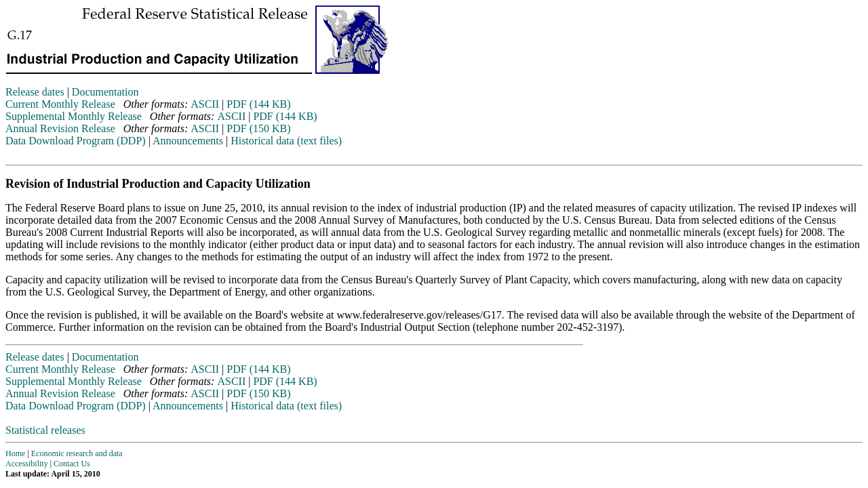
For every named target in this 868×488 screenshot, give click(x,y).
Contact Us (72, 464)
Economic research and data (77, 453)
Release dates (35, 92)
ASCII (205, 104)
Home (15, 453)
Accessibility (27, 464)
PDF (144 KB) (258, 104)
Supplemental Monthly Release (74, 116)
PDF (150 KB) (258, 128)
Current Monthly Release (60, 104)
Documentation (105, 92)
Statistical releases (45, 430)
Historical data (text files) (286, 141)
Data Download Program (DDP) (76, 141)
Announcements (188, 141)
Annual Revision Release (60, 128)
